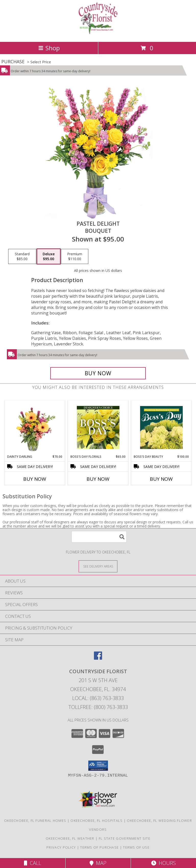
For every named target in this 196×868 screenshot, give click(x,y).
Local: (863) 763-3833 (98, 698)
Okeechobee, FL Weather (70, 838)
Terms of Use (136, 847)
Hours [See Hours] (163, 863)
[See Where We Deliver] (98, 566)
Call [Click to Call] (33, 863)
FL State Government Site (125, 838)
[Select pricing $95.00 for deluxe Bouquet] (49, 257)
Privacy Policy (61, 847)
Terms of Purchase (99, 847)
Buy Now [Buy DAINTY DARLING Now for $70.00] (35, 479)
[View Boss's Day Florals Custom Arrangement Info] (98, 427)
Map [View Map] (98, 863)
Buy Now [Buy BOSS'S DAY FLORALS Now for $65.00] (98, 479)
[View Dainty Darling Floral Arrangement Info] (35, 427)
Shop (49, 48)
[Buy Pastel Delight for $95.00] (98, 373)
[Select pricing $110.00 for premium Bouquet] (75, 257)
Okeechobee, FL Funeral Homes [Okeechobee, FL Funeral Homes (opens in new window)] (35, 821)
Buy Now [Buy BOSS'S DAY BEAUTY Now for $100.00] (161, 479)
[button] (98, 766)
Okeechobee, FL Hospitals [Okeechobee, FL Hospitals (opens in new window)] (96, 821)
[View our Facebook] (98, 658)
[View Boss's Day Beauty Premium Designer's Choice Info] (161, 427)
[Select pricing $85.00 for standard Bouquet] (22, 257)
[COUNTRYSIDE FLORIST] (98, 34)
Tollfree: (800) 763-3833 (98, 707)
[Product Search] (99, 537)
